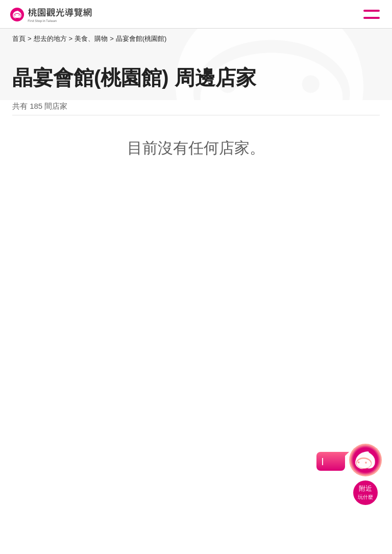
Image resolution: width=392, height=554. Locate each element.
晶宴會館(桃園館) (141, 39)
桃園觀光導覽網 (50, 15)
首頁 (19, 39)
